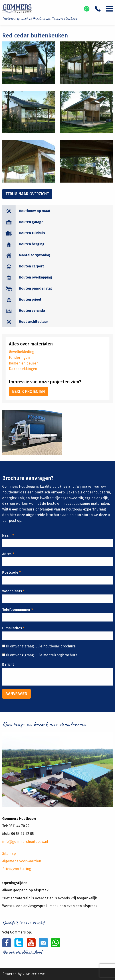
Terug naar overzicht (27, 194)
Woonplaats (13, 591)
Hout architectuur (33, 322)
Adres (8, 554)
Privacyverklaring (17, 869)
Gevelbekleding (22, 352)
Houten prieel (30, 299)
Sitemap (9, 854)
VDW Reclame (34, 974)
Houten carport (31, 266)
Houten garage (31, 222)
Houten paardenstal (35, 288)
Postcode (11, 572)
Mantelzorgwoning (34, 255)
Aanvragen (16, 694)
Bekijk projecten (29, 392)
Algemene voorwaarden (22, 861)
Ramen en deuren (24, 363)
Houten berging (32, 244)
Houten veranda (32, 311)
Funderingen (19, 358)
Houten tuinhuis (32, 233)
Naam (8, 535)
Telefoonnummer (18, 610)
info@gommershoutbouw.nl (25, 842)
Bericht (8, 664)
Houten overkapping (35, 277)
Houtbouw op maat (35, 211)
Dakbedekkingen (23, 369)
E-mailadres (13, 628)
